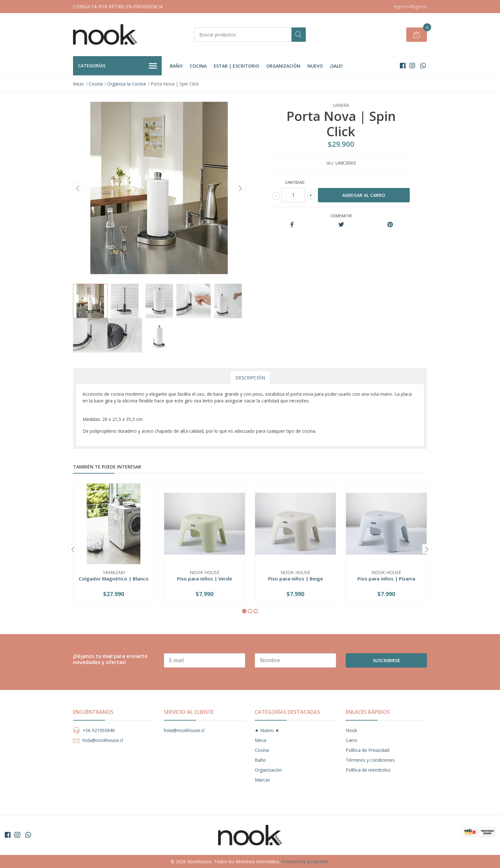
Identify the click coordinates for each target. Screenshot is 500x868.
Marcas (262, 780)
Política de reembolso (368, 770)
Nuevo (315, 66)
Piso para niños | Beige (296, 579)
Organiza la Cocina (126, 84)
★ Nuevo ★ (267, 730)
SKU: (330, 163)
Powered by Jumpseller (305, 861)
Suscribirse (386, 660)
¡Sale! (336, 66)
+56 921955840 (99, 730)
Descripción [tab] (250, 378)
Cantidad (295, 182)
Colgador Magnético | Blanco (114, 579)
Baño (176, 66)
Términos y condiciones (370, 760)
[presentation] (78, 188)
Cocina (198, 66)
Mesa (261, 740)
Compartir (341, 216)
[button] (244, 611)
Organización (283, 66)
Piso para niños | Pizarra (386, 579)
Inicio (78, 84)
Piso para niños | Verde (205, 579)
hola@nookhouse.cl (103, 740)
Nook (351, 730)
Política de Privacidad (368, 750)
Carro (351, 740)
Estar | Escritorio (236, 66)
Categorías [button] (117, 66)
